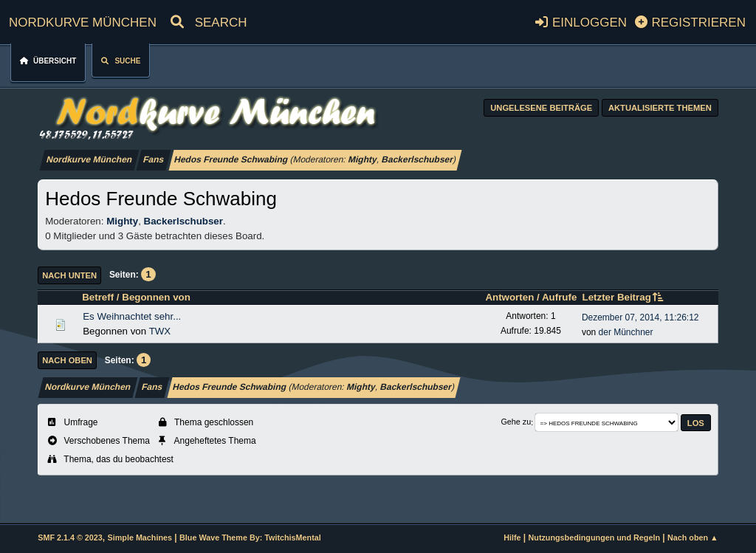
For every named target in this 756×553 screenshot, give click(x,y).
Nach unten (69, 275)
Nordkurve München (83, 20)
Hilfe (512, 537)
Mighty (362, 159)
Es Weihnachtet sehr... (132, 316)
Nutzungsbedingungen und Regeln (594, 537)
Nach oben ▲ (693, 537)
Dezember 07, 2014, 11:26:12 (640, 317)
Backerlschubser (417, 159)
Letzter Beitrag (623, 297)
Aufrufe (559, 297)
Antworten (509, 297)
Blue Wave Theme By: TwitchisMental (250, 537)
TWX (160, 331)
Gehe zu (516, 422)
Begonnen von (156, 297)
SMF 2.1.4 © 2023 (70, 537)
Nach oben (67, 360)
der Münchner (626, 332)
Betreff (98, 297)
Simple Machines (140, 537)
